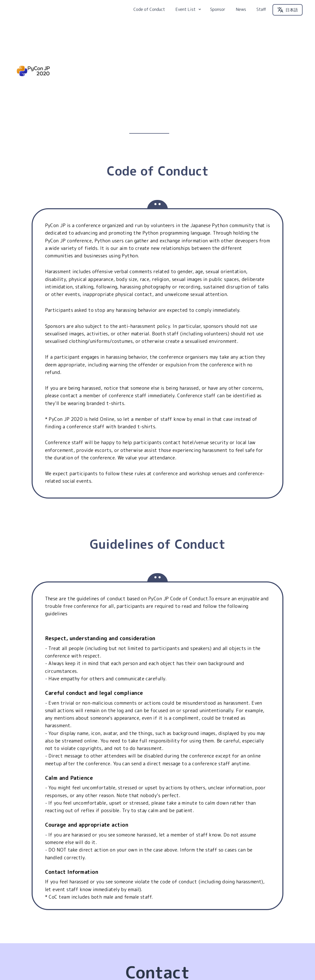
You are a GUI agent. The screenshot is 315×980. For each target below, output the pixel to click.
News (241, 14)
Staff (261, 14)
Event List (189, 14)
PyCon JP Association (282, 963)
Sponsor (218, 14)
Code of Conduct (149, 14)
